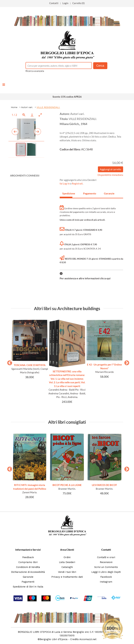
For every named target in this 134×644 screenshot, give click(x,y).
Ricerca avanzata (35, 71)
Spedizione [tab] (67, 193)
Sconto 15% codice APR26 (67, 97)
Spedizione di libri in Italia (28, 587)
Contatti (54, 3)
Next (126, 362)
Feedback (28, 557)
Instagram (106, 582)
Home (14, 107)
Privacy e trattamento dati (67, 577)
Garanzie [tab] (109, 193)
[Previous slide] (15, 132)
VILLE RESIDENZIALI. (48, 107)
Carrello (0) (79, 3)
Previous (8, 362)
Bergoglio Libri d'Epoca (54, 639)
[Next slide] (37, 132)
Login (65, 3)
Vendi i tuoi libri (67, 572)
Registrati (77, 183)
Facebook (106, 577)
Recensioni (106, 562)
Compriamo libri (28, 562)
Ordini (67, 557)
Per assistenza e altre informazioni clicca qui (85, 278)
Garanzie (28, 577)
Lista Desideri (67, 562)
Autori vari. (27, 107)
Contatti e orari (106, 557)
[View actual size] (24, 115)
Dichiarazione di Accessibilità (28, 572)
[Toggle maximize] (40, 115)
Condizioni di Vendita (28, 567)
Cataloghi (67, 567)
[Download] (32, 115)
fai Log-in (65, 183)
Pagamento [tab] (88, 193)
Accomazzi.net (88, 639)
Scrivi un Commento (106, 567)
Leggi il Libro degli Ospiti (106, 572)
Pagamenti (28, 582)
